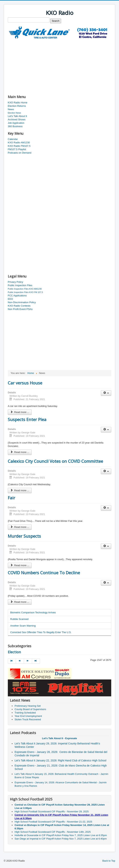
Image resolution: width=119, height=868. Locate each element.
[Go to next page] (28, 661)
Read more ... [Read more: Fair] (20, 527)
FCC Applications (17, 296)
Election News (14, 113)
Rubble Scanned (19, 619)
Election (14, 652)
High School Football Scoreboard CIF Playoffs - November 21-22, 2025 (53, 822)
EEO (10, 299)
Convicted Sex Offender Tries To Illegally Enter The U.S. (41, 632)
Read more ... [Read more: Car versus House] (20, 412)
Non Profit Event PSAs (20, 309)
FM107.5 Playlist (17, 149)
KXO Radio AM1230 (19, 143)
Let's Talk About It (17, 116)
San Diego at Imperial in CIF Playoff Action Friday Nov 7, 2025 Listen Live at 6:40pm (61, 839)
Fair (11, 498)
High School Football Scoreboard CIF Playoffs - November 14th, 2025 (53, 832)
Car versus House (25, 383)
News (11, 109)
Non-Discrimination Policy (22, 302)
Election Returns (17, 106)
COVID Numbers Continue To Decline (44, 573)
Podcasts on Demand (20, 153)
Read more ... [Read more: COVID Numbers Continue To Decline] (20, 602)
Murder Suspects (24, 536)
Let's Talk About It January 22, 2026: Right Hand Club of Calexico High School (61, 760)
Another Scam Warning (23, 626)
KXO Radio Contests (19, 306)
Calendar (13, 139)
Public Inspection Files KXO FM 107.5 (25, 292)
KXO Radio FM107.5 (19, 146)
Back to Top (109, 861)
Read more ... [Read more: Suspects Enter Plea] (20, 452)
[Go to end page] (36, 661)
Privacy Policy (15, 282)
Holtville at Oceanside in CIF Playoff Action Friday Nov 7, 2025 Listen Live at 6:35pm (61, 835)
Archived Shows (17, 120)
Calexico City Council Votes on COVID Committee (55, 461)
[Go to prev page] (20, 661)
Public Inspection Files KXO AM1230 (25, 289)
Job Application (16, 123)
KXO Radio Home (18, 103)
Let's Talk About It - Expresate (60, 738)
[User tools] (106, 393)
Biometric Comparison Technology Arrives (33, 612)
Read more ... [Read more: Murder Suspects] (20, 565)
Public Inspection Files (20, 285)
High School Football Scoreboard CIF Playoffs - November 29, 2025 (52, 811)
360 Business (15, 126)
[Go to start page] (12, 661)
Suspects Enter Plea (27, 419)
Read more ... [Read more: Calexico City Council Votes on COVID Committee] (20, 490)
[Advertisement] (52, 65)
